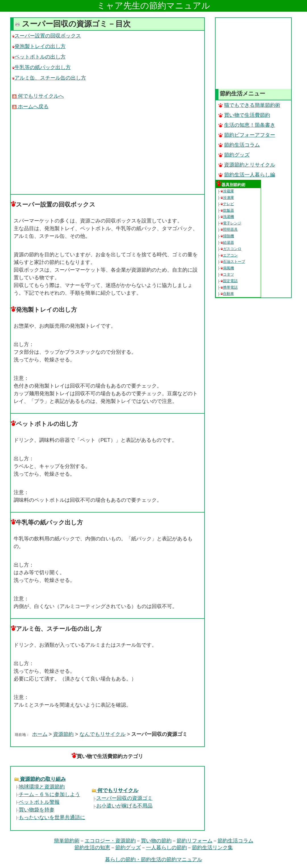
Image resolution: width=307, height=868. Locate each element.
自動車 (227, 294)
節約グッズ (234, 155)
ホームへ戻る (30, 107)
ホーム (40, 734)
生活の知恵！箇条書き (247, 125)
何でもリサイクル (115, 790)
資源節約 (63, 734)
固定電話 (229, 281)
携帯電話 (229, 287)
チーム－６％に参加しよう (47, 794)
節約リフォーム (195, 841)
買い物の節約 (156, 841)
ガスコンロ (231, 249)
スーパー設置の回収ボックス (47, 36)
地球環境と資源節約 (40, 787)
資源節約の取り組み (40, 779)
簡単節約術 (67, 841)
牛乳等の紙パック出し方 (41, 67)
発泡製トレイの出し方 (39, 46)
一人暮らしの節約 (166, 848)
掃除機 (227, 236)
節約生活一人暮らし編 (247, 175)
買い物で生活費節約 (244, 115)
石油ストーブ (233, 262)
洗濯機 (227, 217)
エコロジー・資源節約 (110, 841)
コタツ (227, 274)
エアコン (229, 255)
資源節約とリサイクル (247, 165)
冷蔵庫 (227, 191)
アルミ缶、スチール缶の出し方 (49, 78)
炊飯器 (227, 210)
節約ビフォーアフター (247, 135)
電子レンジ (231, 223)
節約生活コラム (239, 145)
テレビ (227, 204)
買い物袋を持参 (35, 810)
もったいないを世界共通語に (50, 817)
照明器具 (229, 229)
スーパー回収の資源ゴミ (122, 798)
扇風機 (227, 268)
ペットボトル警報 (37, 802)
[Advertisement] (107, 152)
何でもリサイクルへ (38, 96)
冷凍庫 (227, 198)
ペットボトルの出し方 (39, 57)
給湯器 (227, 243)
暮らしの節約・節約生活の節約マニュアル (154, 859)
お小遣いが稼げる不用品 (122, 806)
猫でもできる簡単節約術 (249, 105)
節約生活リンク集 (212, 848)
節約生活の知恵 (92, 848)
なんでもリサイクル (103, 734)
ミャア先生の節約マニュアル (153, 6)
